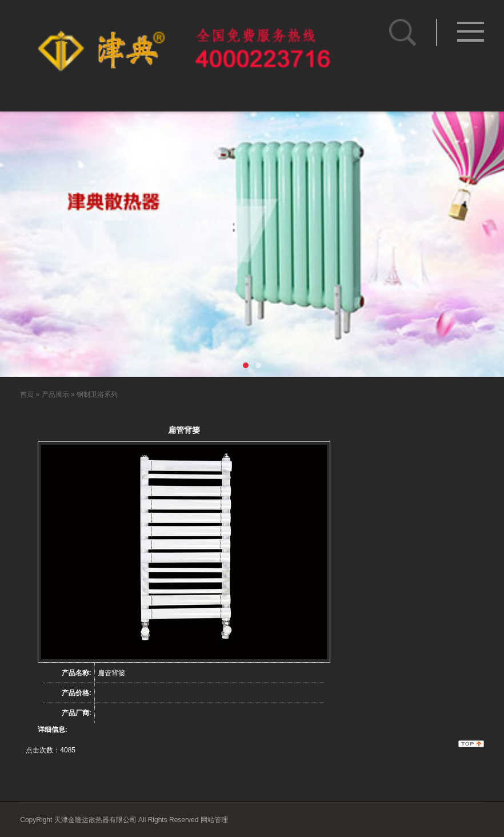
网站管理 (214, 820)
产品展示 (55, 394)
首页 (27, 394)
